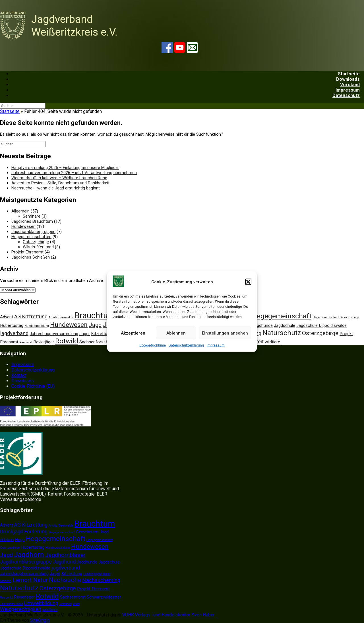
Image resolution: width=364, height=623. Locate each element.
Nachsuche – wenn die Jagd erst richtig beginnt (56, 188)
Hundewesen (23, 226)
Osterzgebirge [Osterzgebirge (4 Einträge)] (320, 333)
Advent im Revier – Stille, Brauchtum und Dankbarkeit (60, 183)
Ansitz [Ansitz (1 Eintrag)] (53, 317)
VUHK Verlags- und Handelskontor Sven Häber (168, 615)
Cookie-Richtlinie (153, 345)
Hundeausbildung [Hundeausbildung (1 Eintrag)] (37, 326)
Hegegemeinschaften (31, 237)
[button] (248, 282)
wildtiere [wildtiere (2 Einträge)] (272, 342)
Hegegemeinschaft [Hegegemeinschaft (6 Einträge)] (282, 316)
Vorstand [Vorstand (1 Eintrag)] (66, 604)
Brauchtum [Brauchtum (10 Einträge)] (95, 315)
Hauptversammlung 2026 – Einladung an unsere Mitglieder (65, 168)
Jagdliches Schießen (31, 257)
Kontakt (19, 375)
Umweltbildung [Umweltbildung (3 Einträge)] (41, 603)
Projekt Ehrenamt (27, 252)
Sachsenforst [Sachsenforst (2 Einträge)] (92, 342)
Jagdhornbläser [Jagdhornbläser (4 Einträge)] (65, 555)
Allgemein (20, 211)
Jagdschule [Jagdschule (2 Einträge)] (285, 325)
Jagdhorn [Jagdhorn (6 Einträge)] (29, 555)
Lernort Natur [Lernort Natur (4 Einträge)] (30, 580)
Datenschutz (346, 95)
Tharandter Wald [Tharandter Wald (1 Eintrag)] (12, 604)
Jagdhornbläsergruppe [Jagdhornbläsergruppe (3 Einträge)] (26, 562)
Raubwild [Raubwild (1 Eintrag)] (26, 342)
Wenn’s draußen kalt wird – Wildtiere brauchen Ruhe (59, 178)
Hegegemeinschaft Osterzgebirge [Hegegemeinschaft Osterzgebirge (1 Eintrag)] (336, 317)
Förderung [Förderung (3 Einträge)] (36, 532)
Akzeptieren (133, 333)
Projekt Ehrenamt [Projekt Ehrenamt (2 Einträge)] (93, 589)
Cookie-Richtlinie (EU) (33, 386)
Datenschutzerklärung (186, 345)
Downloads (23, 381)
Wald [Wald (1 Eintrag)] (76, 604)
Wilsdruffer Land (38, 247)
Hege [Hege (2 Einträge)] (20, 540)
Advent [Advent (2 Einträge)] (7, 317)
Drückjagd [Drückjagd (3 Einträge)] (12, 532)
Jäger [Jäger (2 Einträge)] (85, 334)
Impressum (216, 345)
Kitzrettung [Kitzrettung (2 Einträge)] (101, 334)
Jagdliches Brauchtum (32, 221)
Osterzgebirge (36, 242)
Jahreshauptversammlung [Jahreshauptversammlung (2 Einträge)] (54, 334)
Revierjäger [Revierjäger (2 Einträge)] (44, 342)
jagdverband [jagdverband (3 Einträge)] (14, 333)
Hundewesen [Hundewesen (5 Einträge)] (69, 325)
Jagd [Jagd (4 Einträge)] (95, 325)
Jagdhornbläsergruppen (33, 232)
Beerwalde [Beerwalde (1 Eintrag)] (66, 317)
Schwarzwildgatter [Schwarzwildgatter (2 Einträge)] (104, 597)
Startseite (10, 111)
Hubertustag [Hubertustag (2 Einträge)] (12, 325)
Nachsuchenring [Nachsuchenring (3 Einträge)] (101, 580)
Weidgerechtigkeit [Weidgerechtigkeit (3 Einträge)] (21, 609)
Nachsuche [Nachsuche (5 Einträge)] (65, 580)
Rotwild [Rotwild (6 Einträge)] (67, 341)
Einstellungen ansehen (225, 333)
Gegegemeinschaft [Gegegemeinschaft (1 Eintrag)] (62, 532)
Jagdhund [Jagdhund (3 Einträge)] (64, 562)
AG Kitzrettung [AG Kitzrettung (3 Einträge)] (31, 316)
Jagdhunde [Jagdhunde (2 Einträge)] (262, 325)
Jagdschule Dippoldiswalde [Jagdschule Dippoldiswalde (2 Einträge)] (321, 325)
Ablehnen (176, 333)
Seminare (32, 216)
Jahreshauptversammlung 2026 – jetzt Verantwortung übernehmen (74, 173)
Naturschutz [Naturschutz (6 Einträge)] (282, 333)
